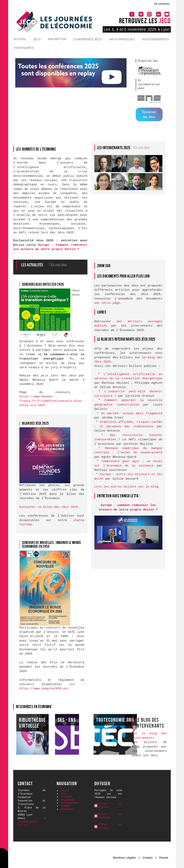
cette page (111, 303)
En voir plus (142, 147)
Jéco (37, 39)
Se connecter (162, 4)
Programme (67, 800)
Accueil (20, 39)
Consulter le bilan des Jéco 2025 (49, 507)
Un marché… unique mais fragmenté (132, 414)
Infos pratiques (122, 39)
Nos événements (156, 39)
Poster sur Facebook (110, 816)
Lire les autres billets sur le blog (126, 487)
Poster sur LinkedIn (110, 826)
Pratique (66, 806)
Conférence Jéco (88, 39)
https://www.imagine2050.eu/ (44, 689)
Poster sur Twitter (110, 805)
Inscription (57, 39)
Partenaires (24, 48)
